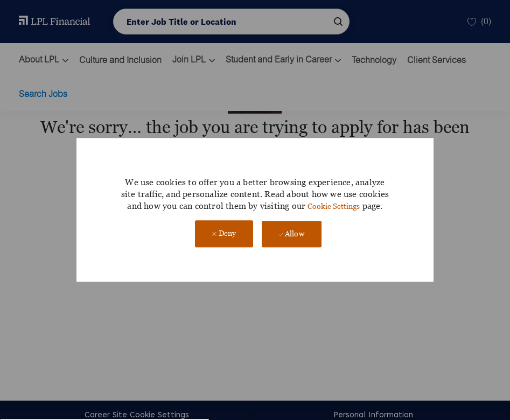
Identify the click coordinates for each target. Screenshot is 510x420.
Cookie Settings (334, 206)
